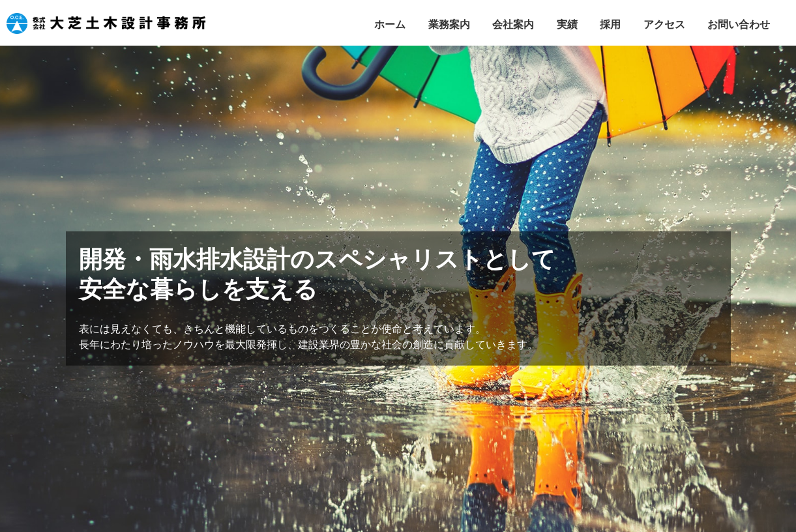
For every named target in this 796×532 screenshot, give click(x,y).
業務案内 (449, 24)
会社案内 (513, 24)
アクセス (664, 24)
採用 (610, 24)
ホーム (390, 24)
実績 (567, 24)
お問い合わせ (739, 24)
